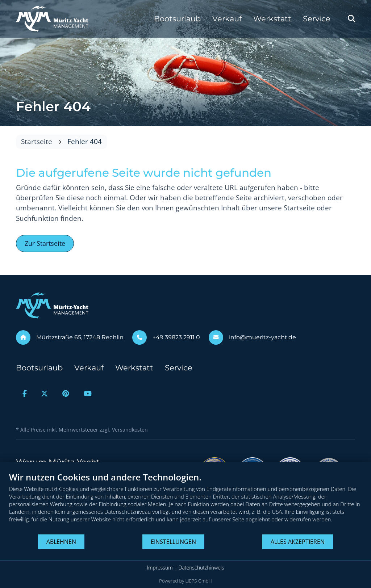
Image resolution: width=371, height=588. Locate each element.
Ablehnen (61, 542)
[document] (185, 503)
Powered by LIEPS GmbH (185, 581)
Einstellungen (173, 542)
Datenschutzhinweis (201, 568)
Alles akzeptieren (298, 542)
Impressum (160, 568)
